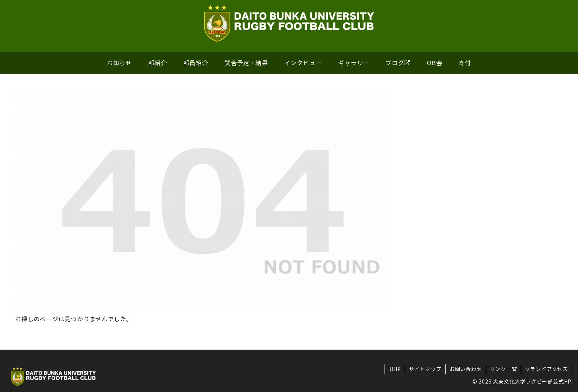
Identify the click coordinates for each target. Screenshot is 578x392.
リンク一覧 (504, 369)
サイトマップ (425, 369)
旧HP (395, 369)
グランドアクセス (546, 369)
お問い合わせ (466, 369)
